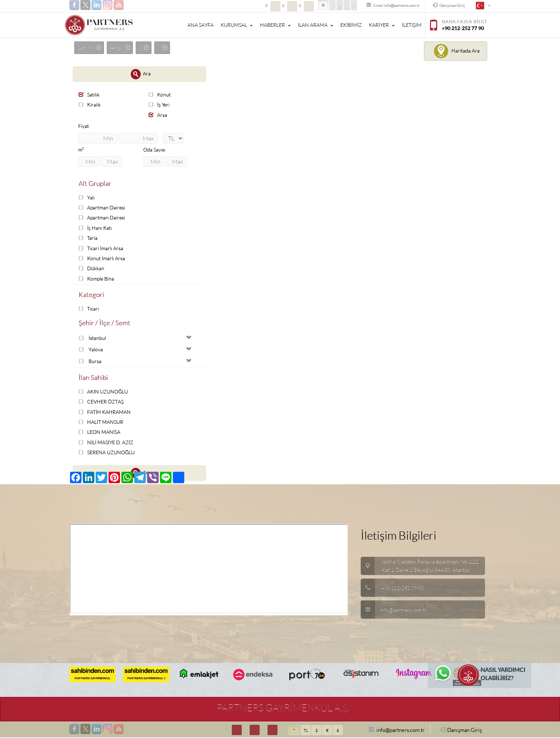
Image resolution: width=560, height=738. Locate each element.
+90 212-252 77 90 (405, 588)
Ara (141, 74)
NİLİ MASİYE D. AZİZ (108, 443)
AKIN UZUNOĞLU (105, 392)
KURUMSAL (237, 25)
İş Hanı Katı (96, 228)
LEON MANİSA (101, 433)
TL (312, 8)
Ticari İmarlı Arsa (102, 248)
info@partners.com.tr (395, 610)
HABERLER (275, 25)
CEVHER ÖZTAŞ (103, 402)
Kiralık (91, 105)
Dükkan (92, 268)
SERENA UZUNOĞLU (109, 453)
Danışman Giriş (445, 6)
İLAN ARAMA (316, 25)
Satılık (90, 95)
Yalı (87, 197)
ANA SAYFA (201, 25)
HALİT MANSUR (102, 422)
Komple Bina (98, 278)
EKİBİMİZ (351, 25)
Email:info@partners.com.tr (379, 6)
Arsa (158, 115)
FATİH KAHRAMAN (106, 412)
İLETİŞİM (412, 25)
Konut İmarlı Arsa (103, 258)
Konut (160, 95)
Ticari (90, 309)
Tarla (89, 238)
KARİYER (382, 25)
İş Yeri (160, 105)
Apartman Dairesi (103, 208)
